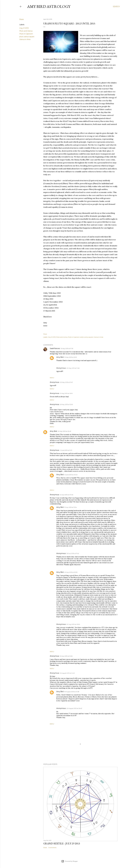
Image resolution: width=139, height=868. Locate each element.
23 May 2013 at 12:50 (66, 404)
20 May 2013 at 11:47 (66, 382)
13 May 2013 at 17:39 (67, 348)
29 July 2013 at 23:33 (71, 572)
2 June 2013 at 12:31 (66, 450)
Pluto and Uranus (26, 31)
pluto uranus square (27, 37)
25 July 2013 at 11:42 (73, 553)
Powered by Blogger (70, 861)
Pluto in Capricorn (26, 34)
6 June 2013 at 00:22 (71, 475)
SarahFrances (55, 348)
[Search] (116, 7)
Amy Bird (60, 357)
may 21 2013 (24, 28)
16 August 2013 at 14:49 (67, 673)
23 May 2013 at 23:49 (64, 431)
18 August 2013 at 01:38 (72, 692)
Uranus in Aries (25, 39)
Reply (52, 378)
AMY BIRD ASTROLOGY (49, 6)
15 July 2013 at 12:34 (71, 507)
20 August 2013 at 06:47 (74, 708)
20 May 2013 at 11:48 (73, 368)
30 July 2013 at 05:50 (73, 624)
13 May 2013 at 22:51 (71, 357)
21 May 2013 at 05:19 (66, 393)
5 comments (52, 847)
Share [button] (22, 19)
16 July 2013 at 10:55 (66, 656)
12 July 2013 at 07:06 (67, 495)
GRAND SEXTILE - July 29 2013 (62, 843)
